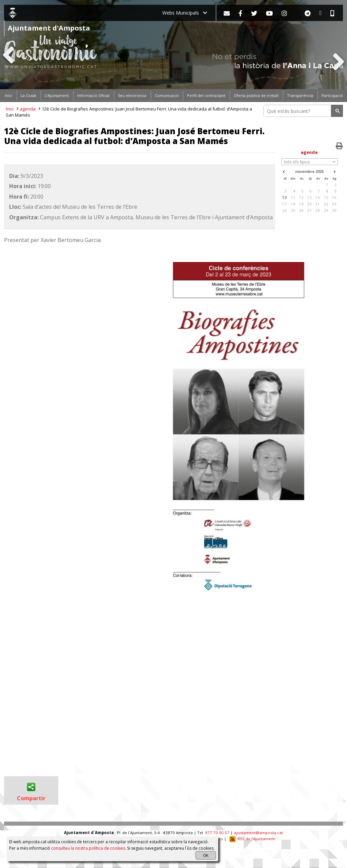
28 (318, 210)
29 (326, 210)
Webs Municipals (185, 13)
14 (318, 197)
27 (309, 210)
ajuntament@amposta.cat (258, 833)
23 (334, 204)
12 (301, 197)
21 (318, 204)
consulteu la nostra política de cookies (88, 848)
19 (301, 204)
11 (293, 197)
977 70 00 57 (217, 833)
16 (334, 197)
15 (326, 197)
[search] (298, 111)
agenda (28, 109)
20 (309, 204)
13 (309, 197)
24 (284, 210)
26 (301, 210)
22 (326, 204)
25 (293, 210)
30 (334, 210)
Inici (10, 109)
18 (293, 204)
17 (284, 204)
